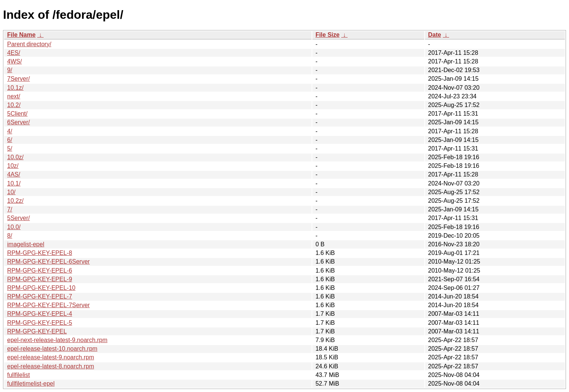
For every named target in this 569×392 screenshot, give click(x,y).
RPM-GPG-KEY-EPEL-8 (40, 253)
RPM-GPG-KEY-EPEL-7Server (48, 305)
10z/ (13, 166)
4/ (10, 131)
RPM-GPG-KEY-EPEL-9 (40, 279)
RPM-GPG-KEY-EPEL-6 (40, 271)
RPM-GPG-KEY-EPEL (37, 331)
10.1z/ (15, 88)
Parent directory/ (29, 44)
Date (435, 35)
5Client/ (17, 114)
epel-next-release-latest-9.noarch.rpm (57, 340)
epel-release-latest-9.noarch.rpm (51, 357)
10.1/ (14, 183)
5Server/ (18, 218)
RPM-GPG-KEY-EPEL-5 (40, 323)
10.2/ (14, 105)
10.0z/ (15, 157)
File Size (327, 35)
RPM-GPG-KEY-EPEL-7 (40, 296)
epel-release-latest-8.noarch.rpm (51, 366)
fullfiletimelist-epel (31, 384)
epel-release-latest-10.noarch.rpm (52, 349)
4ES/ (14, 53)
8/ (10, 236)
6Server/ (18, 122)
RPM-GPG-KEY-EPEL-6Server (48, 262)
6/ (10, 140)
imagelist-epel (26, 244)
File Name (21, 35)
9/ (10, 70)
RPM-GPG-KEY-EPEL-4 (40, 314)
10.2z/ (15, 201)
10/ (11, 192)
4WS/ (14, 61)
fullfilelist (18, 375)
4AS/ (14, 174)
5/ (10, 149)
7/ (10, 209)
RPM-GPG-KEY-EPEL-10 (41, 288)
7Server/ (18, 79)
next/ (14, 96)
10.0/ (14, 227)
